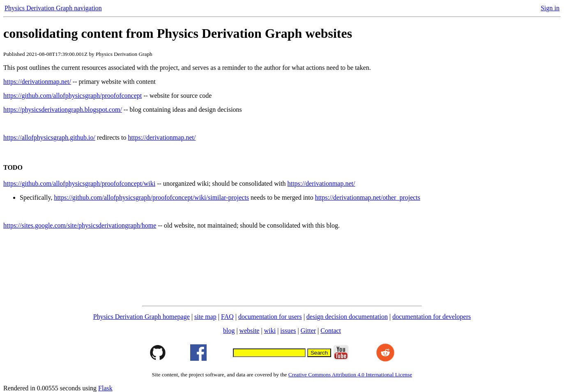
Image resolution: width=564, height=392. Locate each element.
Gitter (308, 331)
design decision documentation (347, 317)
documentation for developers (432, 317)
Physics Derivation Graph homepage (142, 317)
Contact (331, 331)
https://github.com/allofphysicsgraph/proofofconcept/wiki (79, 183)
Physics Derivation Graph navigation (53, 8)
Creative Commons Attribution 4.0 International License (350, 375)
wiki (270, 331)
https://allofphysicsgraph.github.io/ (49, 137)
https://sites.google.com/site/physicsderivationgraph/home (80, 225)
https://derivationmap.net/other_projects (368, 197)
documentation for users (270, 317)
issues (288, 331)
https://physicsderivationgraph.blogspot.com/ (63, 110)
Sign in (550, 8)
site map (205, 317)
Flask (105, 388)
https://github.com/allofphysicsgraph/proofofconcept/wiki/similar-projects (151, 197)
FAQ (227, 317)
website (250, 331)
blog (229, 331)
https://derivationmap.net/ (37, 82)
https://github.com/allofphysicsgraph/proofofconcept (73, 96)
